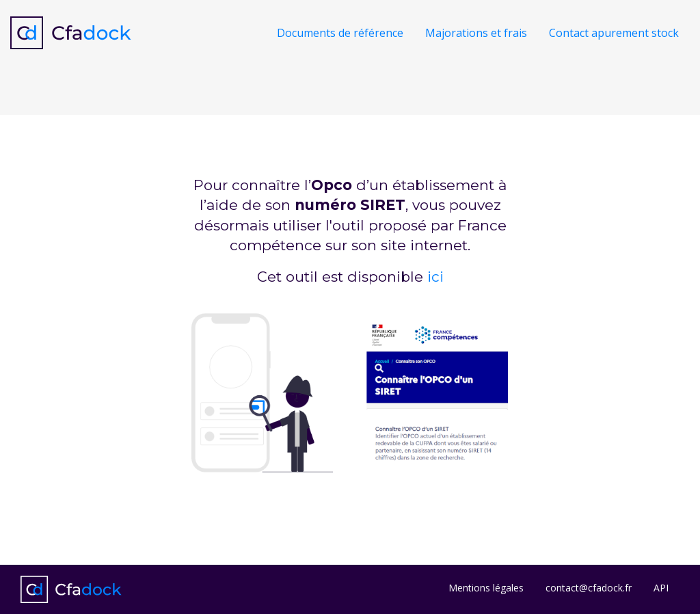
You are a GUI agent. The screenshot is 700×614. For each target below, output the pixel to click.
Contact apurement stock (614, 33)
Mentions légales (486, 588)
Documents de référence (340, 33)
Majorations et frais (476, 33)
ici (435, 277)
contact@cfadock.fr (589, 588)
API (661, 588)
